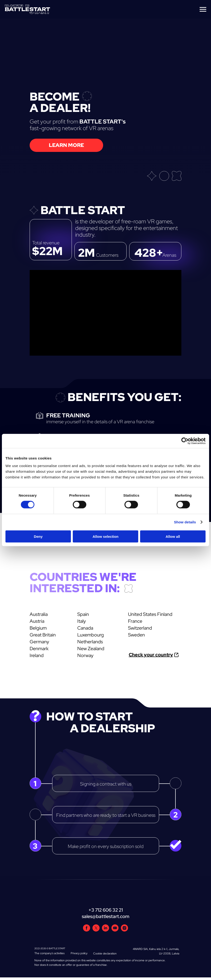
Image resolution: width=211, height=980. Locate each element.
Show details (185, 522)
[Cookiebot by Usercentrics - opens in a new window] (185, 441)
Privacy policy (79, 953)
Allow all (173, 536)
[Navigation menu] (203, 9)
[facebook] (87, 930)
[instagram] (124, 930)
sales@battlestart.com (106, 916)
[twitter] (96, 930)
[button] (66, 145)
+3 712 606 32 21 (106, 910)
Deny (38, 536)
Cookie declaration (105, 954)
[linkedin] (105, 930)
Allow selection (105, 536)
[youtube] (115, 930)
